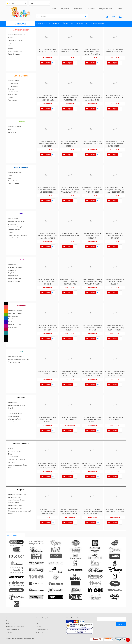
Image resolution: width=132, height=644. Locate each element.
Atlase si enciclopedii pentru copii (19, 359)
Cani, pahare (12, 270)
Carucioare (21, 122)
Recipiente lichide (14, 276)
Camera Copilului (21, 76)
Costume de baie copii (15, 414)
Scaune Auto (21, 306)
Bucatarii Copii (13, 224)
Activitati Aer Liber (21, 30)
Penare (10, 468)
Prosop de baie (13, 181)
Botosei (10, 408)
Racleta (10, 322)
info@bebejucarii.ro (99, 23)
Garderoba (21, 398)
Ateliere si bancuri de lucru (17, 221)
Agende (10, 448)
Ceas (9, 411)
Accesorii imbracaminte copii (17, 405)
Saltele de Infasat (13, 184)
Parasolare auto (13, 319)
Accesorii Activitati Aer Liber (17, 35)
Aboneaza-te (121, 624)
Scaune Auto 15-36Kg (15, 324)
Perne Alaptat (12, 100)
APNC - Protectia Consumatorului (77, 618)
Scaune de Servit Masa (15, 278)
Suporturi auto (13, 327)
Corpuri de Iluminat (14, 83)
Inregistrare (65, 9)
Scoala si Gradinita (21, 444)
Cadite (10, 175)
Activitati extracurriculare (16, 357)
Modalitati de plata (42, 618)
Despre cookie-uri (12, 621)
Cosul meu (91, 9)
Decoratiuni (12, 89)
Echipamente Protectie (15, 40)
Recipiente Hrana (13, 273)
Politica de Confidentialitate (15, 627)
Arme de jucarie (13, 219)
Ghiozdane (11, 462)
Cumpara (45, 63)
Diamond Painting (14, 230)
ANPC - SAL (39, 633)
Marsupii (11, 49)
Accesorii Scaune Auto (15, 311)
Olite (9, 178)
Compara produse (106, 9)
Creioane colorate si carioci (17, 459)
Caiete (10, 454)
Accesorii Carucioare (14, 127)
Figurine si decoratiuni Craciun (18, 235)
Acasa (54, 9)
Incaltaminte (12, 422)
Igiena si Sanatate (21, 168)
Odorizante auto (13, 316)
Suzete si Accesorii (14, 281)
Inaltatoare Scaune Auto (16, 313)
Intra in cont (78, 9)
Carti (21, 352)
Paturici (10, 97)
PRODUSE (21, 24)
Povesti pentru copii (14, 362)
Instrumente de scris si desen (17, 465)
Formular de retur (42, 630)
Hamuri (10, 43)
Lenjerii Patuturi (13, 92)
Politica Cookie (11, 624)
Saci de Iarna (12, 132)
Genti (10, 129)
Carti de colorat (13, 457)
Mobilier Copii (12, 94)
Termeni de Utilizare (12, 630)
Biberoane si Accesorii (15, 267)
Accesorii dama (13, 402)
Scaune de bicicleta (14, 54)
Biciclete (11, 37)
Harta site (9, 633)
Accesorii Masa (13, 265)
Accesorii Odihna (13, 81)
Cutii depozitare (13, 86)
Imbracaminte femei (14, 419)
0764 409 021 (42, 23)
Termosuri (11, 284)
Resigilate (21, 490)
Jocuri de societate (14, 238)
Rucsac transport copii (15, 51)
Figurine (11, 232)
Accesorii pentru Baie (15, 173)
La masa (21, 260)
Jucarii (21, 214)
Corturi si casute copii (15, 227)
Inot (9, 46)
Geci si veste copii (14, 416)
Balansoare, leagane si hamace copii (19, 511)
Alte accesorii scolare (15, 451)
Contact (119, 9)
